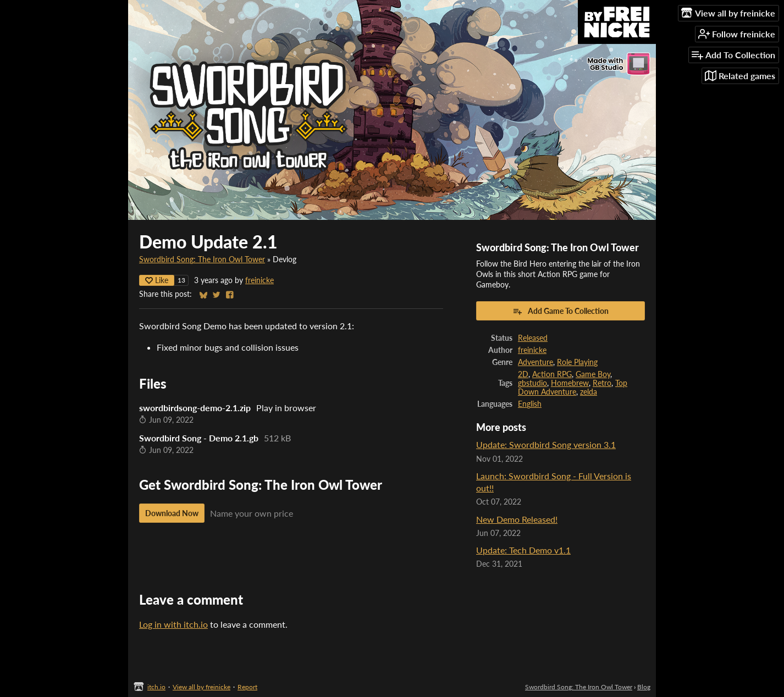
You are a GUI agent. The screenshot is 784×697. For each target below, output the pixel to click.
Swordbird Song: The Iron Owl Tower (202, 259)
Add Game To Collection (561, 311)
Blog (644, 687)
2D (523, 374)
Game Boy (593, 374)
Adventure (535, 362)
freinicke (260, 280)
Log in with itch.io (173, 624)
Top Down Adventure (573, 388)
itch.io (156, 687)
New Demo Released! (517, 519)
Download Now (172, 513)
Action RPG (552, 374)
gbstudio (532, 383)
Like (157, 280)
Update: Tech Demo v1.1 (523, 550)
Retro (602, 383)
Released (533, 338)
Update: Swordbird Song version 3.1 (546, 444)
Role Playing (577, 362)
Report (247, 687)
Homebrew (570, 383)
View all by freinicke (201, 687)
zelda (589, 392)
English (530, 404)
